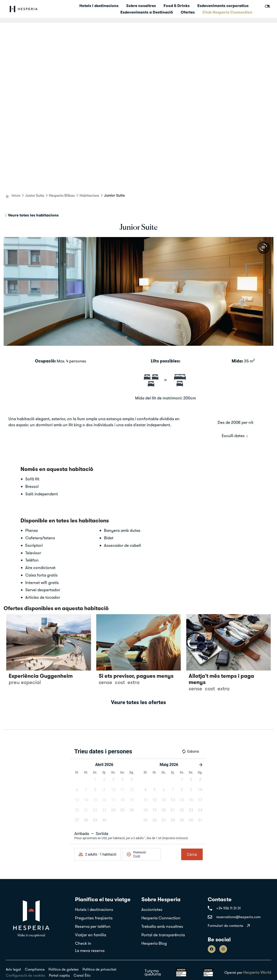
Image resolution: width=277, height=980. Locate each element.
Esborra (190, 751)
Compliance (35, 969)
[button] (7, 292)
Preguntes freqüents (94, 918)
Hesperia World (257, 972)
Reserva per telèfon (93, 926)
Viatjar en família (91, 935)
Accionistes (152, 909)
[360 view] (263, 247)
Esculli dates (233, 436)
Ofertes (188, 12)
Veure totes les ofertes (138, 702)
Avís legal (13, 969)
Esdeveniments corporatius (223, 6)
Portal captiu (59, 975)
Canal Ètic (82, 975)
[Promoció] (145, 856)
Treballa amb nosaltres (162, 926)
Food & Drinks (177, 6)
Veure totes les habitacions (33, 215)
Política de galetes (64, 969)
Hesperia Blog (154, 943)
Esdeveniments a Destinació (147, 12)
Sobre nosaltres (141, 6)
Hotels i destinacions (99, 6)
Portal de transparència (163, 935)
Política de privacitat (99, 969)
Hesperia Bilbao (62, 195)
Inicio (16, 195)
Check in (83, 943)
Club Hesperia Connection (227, 12)
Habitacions (89, 195)
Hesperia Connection (161, 918)
